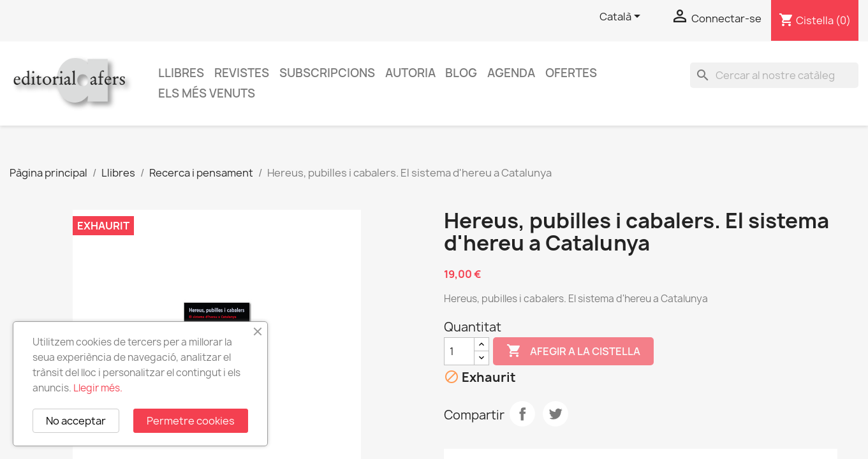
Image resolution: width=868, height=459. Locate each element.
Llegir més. (98, 388)
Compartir (522, 414)
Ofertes (571, 73)
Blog (461, 73)
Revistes (242, 73)
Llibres (181, 73)
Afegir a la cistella (573, 351)
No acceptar (76, 421)
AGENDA (511, 73)
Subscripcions (327, 73)
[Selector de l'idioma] (622, 17)
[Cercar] (774, 75)
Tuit (555, 414)
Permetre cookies (191, 421)
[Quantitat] (459, 351)
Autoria (410, 73)
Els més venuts (207, 93)
